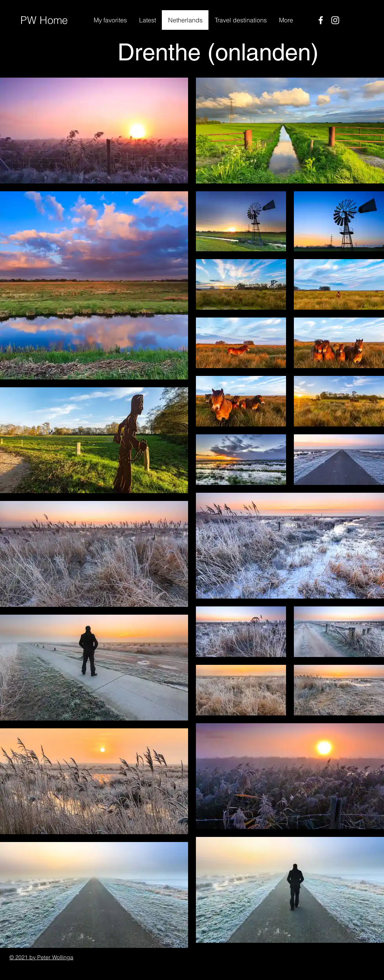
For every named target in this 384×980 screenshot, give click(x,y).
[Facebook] (321, 20)
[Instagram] (335, 20)
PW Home (44, 20)
